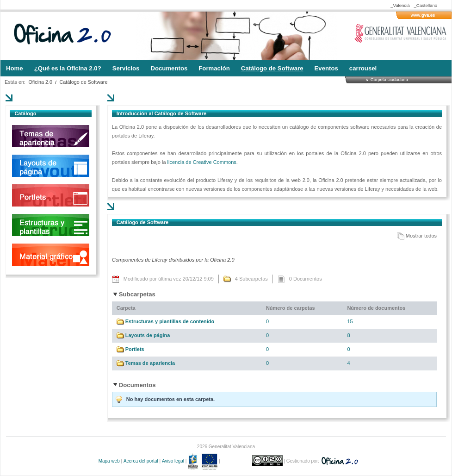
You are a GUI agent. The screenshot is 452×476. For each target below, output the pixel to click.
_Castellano (425, 5)
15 (350, 321)
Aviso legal (173, 461)
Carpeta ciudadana (389, 79)
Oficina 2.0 (40, 82)
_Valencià (400, 5)
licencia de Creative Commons (202, 162)
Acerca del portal (141, 461)
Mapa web (109, 461)
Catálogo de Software (84, 82)
